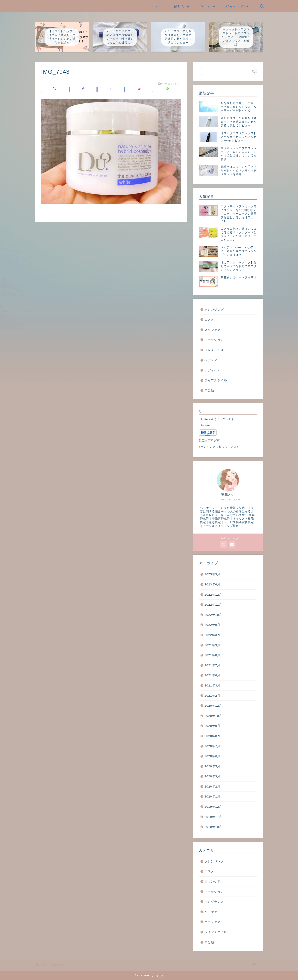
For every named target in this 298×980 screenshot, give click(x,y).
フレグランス (214, 350)
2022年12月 (213, 595)
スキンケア (213, 330)
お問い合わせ (182, 6)
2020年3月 (212, 776)
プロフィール (207, 6)
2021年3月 (212, 685)
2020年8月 (212, 736)
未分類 (209, 390)
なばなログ (35, 3)
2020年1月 (212, 796)
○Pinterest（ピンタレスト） (218, 419)
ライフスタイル (216, 380)
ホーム (160, 6)
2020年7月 (212, 746)
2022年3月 (212, 635)
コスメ (209, 320)
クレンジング (214, 310)
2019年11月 (213, 817)
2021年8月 (212, 655)
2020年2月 (212, 786)
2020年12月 (213, 706)
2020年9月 (212, 726)
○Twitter (205, 425)
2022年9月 (212, 625)
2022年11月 (213, 605)
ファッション (214, 340)
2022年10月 (213, 615)
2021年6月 (212, 675)
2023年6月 (212, 584)
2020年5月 (212, 766)
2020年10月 (213, 716)
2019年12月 (213, 807)
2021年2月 (212, 696)
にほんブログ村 (209, 440)
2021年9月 (212, 645)
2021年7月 (212, 665)
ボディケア (213, 370)
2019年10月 (213, 827)
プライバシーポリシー (238, 6)
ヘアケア (211, 360)
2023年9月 (212, 574)
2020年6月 (212, 756)
